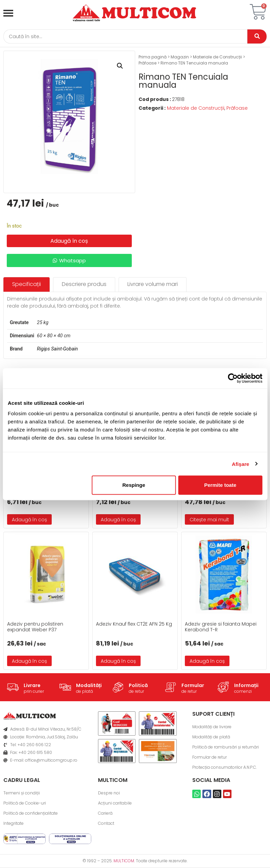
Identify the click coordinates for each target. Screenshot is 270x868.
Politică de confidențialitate (31, 813)
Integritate (14, 824)
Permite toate (220, 485)
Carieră (105, 813)
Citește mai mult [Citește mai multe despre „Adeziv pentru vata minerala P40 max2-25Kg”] (209, 520)
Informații (246, 686)
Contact (106, 824)
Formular (193, 686)
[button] (120, 66)
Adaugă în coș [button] (29, 520)
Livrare (32, 686)
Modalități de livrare (212, 727)
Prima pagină (153, 57)
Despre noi (109, 793)
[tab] (27, 285)
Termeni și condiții (22, 793)
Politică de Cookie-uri (25, 803)
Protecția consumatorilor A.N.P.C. (225, 768)
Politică (138, 686)
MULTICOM (124, 861)
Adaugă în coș (69, 241)
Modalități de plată (211, 737)
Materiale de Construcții (217, 57)
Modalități (89, 686)
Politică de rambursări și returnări (226, 747)
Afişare (241, 464)
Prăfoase (148, 63)
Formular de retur (210, 757)
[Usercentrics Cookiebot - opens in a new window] (233, 378)
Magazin (180, 57)
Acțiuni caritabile (115, 803)
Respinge (134, 485)
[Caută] (125, 37)
